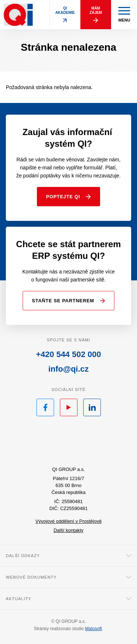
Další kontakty (69, 530)
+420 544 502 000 (68, 354)
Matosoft (94, 629)
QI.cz (68, 442)
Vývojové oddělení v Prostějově (68, 521)
